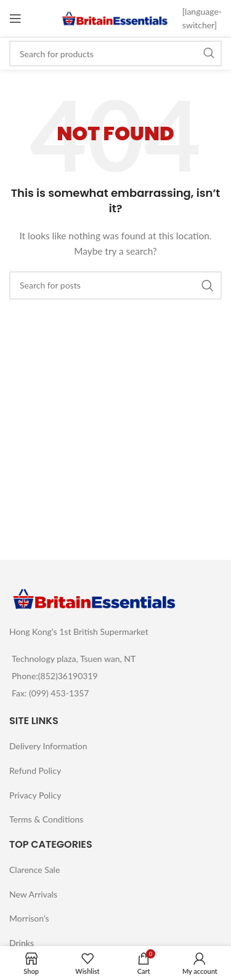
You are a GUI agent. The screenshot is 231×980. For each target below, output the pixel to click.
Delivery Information (48, 746)
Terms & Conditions (46, 819)
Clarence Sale (34, 870)
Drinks (22, 943)
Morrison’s (29, 918)
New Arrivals (33, 894)
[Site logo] (115, 18)
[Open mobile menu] (15, 18)
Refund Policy (35, 771)
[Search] (115, 54)
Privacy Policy (35, 795)
